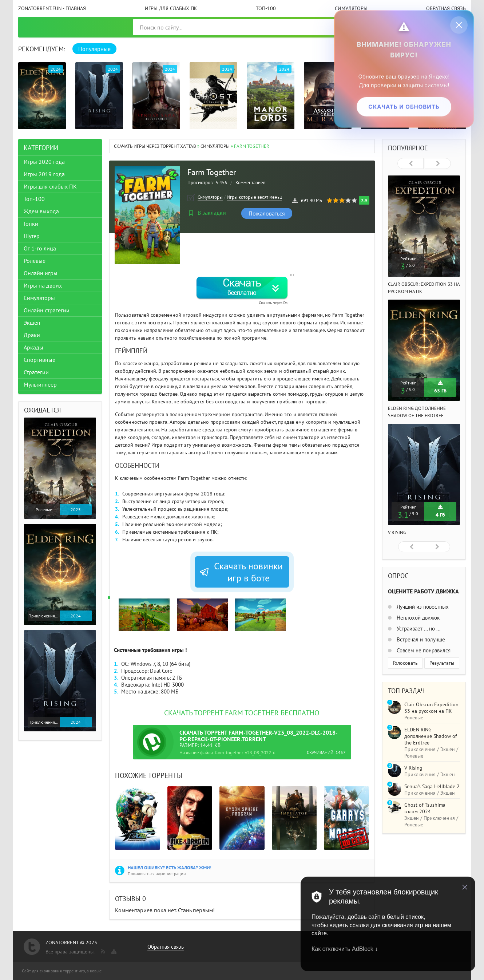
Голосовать (405, 663)
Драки (32, 335)
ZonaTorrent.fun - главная (52, 8)
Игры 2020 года (44, 162)
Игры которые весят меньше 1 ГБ (261, 197)
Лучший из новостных (422, 607)
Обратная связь (446, 8)
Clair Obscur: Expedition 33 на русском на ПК (431, 708)
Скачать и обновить (404, 106)
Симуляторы (351, 8)
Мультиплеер (40, 384)
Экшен (32, 323)
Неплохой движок (417, 618)
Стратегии (36, 372)
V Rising (397, 532)
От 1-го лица (40, 248)
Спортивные (39, 360)
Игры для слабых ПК (171, 8)
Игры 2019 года (44, 174)
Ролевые (35, 261)
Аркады (33, 347)
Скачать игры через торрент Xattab (155, 146)
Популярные (94, 49)
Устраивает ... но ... (418, 629)
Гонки (31, 224)
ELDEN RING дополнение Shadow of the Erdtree (431, 736)
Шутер (32, 236)
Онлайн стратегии (47, 310)
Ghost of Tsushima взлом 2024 (425, 808)
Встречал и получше (420, 639)
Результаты (442, 663)
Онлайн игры (41, 273)
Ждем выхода (41, 211)
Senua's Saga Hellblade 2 (432, 786)
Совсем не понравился (423, 650)
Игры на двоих (43, 285)
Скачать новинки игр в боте (241, 572)
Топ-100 (266, 8)
